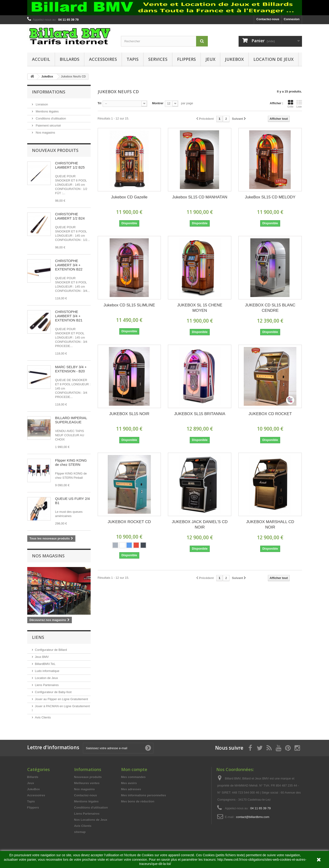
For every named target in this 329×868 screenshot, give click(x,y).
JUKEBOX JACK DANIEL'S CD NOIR (200, 525)
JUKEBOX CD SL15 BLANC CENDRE (270, 308)
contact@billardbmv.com (253, 817)
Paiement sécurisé (48, 125)
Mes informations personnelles (144, 795)
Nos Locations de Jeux (91, 820)
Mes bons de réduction (138, 801)
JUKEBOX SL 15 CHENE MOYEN (200, 308)
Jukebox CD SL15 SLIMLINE (129, 305)
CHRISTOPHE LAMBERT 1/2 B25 (70, 165)
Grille (290, 104)
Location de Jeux (273, 59)
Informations (49, 92)
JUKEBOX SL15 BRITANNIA (200, 414)
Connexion (292, 19)
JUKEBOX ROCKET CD (129, 522)
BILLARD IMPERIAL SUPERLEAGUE (71, 420)
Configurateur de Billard (51, 650)
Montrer (158, 103)
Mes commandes (134, 777)
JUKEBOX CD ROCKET (270, 414)
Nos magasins (45, 133)
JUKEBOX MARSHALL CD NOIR (270, 525)
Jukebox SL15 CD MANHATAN (200, 197)
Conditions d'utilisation (51, 118)
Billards (70, 59)
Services (158, 59)
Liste (299, 104)
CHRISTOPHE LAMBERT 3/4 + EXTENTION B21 (69, 316)
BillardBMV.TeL (45, 664)
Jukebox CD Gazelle (129, 197)
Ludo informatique (47, 671)
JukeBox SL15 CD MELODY (270, 197)
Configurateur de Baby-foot (53, 692)
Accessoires (103, 59)
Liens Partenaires (47, 685)
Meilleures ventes (87, 783)
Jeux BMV (42, 657)
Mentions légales (47, 111)
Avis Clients (43, 717)
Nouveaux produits (55, 150)
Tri (100, 103)
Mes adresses (131, 789)
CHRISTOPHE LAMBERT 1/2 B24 (70, 216)
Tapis (133, 59)
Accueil (41, 59)
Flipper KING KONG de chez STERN (71, 462)
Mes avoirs (129, 783)
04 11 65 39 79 (261, 808)
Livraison (42, 104)
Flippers (186, 59)
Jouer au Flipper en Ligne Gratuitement (62, 699)
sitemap (80, 832)
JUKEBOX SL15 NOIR (129, 414)
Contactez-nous (268, 19)
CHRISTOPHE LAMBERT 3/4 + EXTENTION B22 (69, 265)
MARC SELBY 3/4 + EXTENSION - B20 (71, 369)
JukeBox (234, 59)
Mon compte (134, 769)
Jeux (210, 59)
